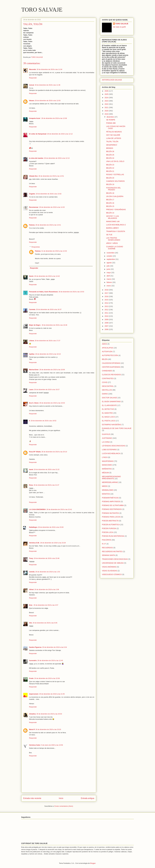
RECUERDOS (107, 548)
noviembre (111, 253)
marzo (109, 279)
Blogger (93, 863)
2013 (107, 306)
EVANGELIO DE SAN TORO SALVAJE (117, 428)
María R (32, 729)
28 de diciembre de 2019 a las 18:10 (48, 354)
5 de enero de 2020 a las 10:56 (52, 745)
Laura (31, 390)
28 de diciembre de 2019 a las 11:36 (47, 85)
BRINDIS (110, 148)
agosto (109, 263)
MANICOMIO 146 (113, 221)
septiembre (111, 259)
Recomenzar (34, 207)
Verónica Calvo (35, 745)
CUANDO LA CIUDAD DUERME (115, 248)
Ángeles (32, 194)
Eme (31, 605)
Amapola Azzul (35, 118)
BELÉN (105, 359)
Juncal (32, 85)
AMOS (104, 344)
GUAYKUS (106, 434)
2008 (107, 323)
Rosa (31, 485)
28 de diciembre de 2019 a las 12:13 (57, 158)
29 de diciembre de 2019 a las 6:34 (55, 647)
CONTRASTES (108, 378)
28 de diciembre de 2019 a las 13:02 (49, 194)
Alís (31, 623)
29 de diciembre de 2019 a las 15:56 (47, 678)
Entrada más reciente (32, 798)
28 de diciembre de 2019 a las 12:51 (51, 176)
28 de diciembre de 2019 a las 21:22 (47, 469)
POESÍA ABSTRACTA (110, 521)
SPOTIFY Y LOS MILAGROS (112, 217)
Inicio (61, 798)
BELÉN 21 (110, 171)
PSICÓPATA (107, 540)
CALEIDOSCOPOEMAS (111, 363)
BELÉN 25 (110, 155)
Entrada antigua (88, 798)
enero (109, 286)
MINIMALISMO (108, 490)
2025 (107, 94)
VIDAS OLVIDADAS (110, 571)
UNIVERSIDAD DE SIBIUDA (113, 563)
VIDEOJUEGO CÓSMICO (112, 574)
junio (109, 269)
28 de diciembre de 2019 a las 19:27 (47, 390)
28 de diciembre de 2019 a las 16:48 (54, 325)
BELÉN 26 (110, 151)
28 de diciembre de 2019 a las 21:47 (46, 485)
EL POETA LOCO (109, 421)
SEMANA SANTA (108, 555)
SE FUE (109, 235)
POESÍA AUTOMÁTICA (111, 525)
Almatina (32, 714)
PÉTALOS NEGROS (114, 132)
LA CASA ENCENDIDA (37, 509)
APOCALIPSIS (108, 348)
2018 (107, 290)
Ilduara (32, 101)
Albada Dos (33, 176)
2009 (107, 320)
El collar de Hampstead (38, 134)
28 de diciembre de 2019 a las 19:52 (44, 421)
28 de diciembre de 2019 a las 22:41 (59, 509)
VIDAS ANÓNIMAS (109, 567)
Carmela (32, 309)
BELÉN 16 (110, 203)
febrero (109, 282)
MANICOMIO (107, 465)
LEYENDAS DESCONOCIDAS (114, 446)
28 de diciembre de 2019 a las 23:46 (47, 558)
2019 (107, 114)
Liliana (32, 341)
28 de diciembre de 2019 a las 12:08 (54, 118)
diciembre (110, 117)
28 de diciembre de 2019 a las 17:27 (47, 341)
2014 (107, 303)
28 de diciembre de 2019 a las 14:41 (48, 225)
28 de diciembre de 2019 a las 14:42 (47, 276)
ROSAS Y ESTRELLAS (115, 174)
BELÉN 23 (110, 165)
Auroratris (33, 660)
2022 (107, 104)
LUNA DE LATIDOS (114, 138)
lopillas (32, 354)
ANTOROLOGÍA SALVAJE (112, 80)
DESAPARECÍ (112, 145)
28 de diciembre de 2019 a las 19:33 (52, 403)
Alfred (31, 589)
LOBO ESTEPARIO (109, 450)
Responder (33, 78)
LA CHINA (106, 442)
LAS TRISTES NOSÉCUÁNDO (113, 239)
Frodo (31, 678)
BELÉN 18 (110, 193)
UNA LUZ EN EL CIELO (115, 161)
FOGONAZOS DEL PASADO (113, 189)
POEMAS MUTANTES (110, 513)
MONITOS (106, 494)
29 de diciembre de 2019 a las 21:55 (52, 694)
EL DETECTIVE (108, 409)
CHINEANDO (107, 371)
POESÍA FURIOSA (109, 528)
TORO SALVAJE (42, 10)
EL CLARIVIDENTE (109, 405)
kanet (31, 469)
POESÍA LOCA (108, 532)
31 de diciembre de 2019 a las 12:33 (54, 251)
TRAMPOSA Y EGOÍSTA (116, 231)
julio (108, 266)
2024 (107, 98)
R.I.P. (104, 544)
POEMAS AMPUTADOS (111, 502)
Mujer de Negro (35, 325)
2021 (107, 107)
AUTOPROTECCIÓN (110, 355)
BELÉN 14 (110, 213)
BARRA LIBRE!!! (112, 228)
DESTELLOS (107, 390)
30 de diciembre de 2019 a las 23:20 (48, 729)
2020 (107, 111)
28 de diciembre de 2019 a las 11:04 (49, 69)
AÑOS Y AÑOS (112, 243)
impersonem (34, 694)
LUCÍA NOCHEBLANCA (111, 453)
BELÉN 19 (110, 184)
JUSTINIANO (107, 438)
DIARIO (105, 394)
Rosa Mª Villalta (35, 452)
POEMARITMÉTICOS (110, 498)
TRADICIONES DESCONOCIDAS (115, 559)
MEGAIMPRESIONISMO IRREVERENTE (111, 478)
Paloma (32, 225)
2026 (107, 91)
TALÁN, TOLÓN (112, 142)
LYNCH (105, 457)
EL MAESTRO (107, 413)
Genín (31, 276)
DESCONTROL (108, 386)
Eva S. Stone (34, 403)
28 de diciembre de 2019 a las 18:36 (52, 370)
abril (108, 276)
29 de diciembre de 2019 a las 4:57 (46, 605)
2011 (107, 313)
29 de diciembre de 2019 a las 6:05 (45, 623)
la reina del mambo (36, 158)
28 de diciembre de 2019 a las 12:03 (48, 101)
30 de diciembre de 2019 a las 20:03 (49, 714)
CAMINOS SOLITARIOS (115, 181)
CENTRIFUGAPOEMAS (111, 367)
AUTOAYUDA (107, 352)
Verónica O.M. (34, 543)
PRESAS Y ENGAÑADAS (116, 210)
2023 (107, 101)
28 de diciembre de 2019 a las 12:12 (60, 134)
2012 (107, 310)
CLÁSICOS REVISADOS (111, 375)
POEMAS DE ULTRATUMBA (113, 505)
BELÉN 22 (110, 168)
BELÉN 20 (110, 178)
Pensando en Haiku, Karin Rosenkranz (43, 292)
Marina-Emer (34, 370)
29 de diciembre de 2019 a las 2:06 (47, 589)
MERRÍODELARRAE (110, 482)
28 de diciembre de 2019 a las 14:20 (52, 207)
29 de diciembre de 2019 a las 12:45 (50, 660)
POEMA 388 (111, 123)
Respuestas (36, 247)
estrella (32, 572)
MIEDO (105, 486)
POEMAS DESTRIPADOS (112, 509)
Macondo (33, 69)
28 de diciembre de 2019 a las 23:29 (53, 543)
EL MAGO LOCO (108, 417)
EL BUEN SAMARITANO (111, 402)
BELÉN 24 (110, 158)
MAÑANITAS (107, 469)
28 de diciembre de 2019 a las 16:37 (49, 309)
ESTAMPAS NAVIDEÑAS (112, 425)
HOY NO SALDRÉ (113, 135)
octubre (110, 256)
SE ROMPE (111, 120)
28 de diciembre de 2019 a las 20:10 (54, 452)
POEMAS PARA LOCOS (111, 517)
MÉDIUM (105, 473)
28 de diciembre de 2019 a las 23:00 (51, 527)
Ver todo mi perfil (119, 27)
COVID (105, 382)
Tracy (31, 558)
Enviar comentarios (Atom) (64, 806)
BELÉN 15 (110, 206)
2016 (107, 296)
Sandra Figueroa (35, 647)
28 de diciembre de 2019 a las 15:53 (71, 292)
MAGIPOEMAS (108, 461)
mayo (109, 273)
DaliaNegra (33, 527)
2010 (107, 316)
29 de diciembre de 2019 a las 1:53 (48, 572)
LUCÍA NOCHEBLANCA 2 (116, 225)
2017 (107, 293)
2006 (107, 329)
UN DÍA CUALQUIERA (115, 196)
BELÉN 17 (110, 200)
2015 (107, 300)
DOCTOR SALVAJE (109, 398)
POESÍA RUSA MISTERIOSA (113, 536)
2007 (107, 326)
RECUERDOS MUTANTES (112, 551)
